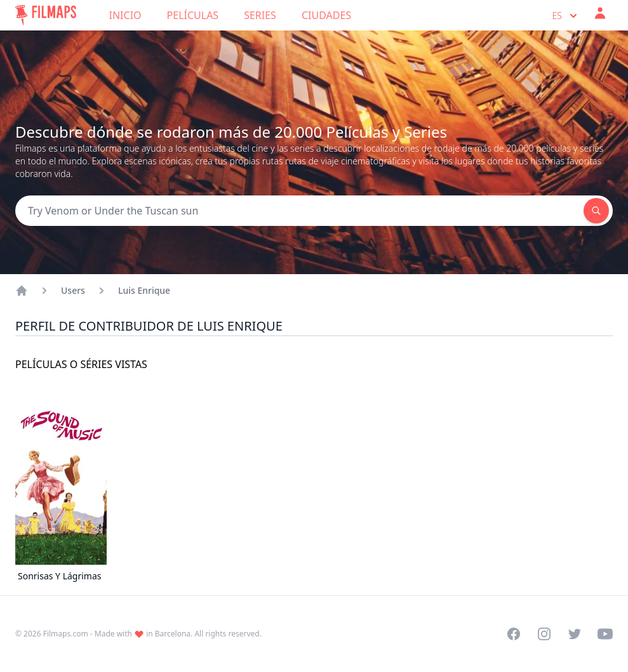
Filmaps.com (66, 634)
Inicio (125, 15)
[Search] (299, 211)
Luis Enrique (144, 290)
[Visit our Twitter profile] (575, 634)
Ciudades (326, 15)
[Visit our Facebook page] (514, 634)
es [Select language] (566, 16)
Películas (193, 15)
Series (260, 15)
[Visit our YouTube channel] (605, 634)
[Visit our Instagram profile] (544, 634)
